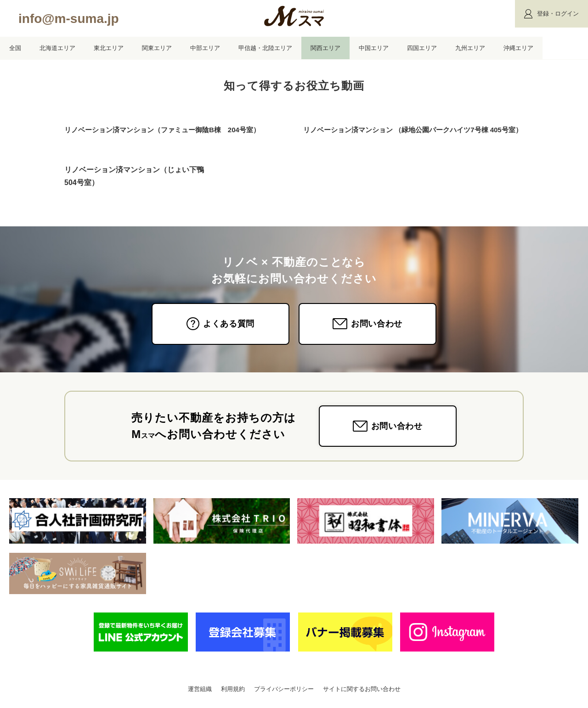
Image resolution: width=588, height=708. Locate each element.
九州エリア (470, 48)
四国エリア (422, 48)
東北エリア (109, 48)
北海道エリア (57, 48)
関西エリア (325, 48)
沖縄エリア (518, 48)
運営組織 (200, 689)
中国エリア (374, 48)
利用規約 (233, 689)
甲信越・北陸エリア (265, 48)
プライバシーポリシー (284, 689)
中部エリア (205, 48)
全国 (15, 48)
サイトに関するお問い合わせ (362, 689)
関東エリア (157, 48)
